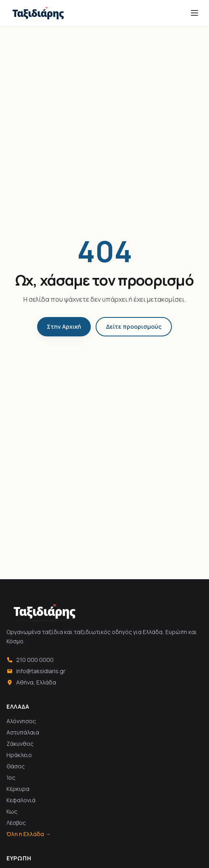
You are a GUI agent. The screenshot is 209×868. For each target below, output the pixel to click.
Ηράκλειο (19, 755)
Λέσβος (16, 823)
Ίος (11, 777)
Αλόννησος (21, 721)
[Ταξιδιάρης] (38, 13)
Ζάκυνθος (20, 744)
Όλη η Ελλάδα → (29, 834)
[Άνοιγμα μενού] (194, 13)
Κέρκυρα (18, 789)
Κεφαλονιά (21, 800)
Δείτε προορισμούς (134, 327)
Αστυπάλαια (23, 732)
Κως (12, 811)
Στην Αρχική (64, 327)
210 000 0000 (30, 660)
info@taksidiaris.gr (36, 671)
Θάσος (16, 766)
